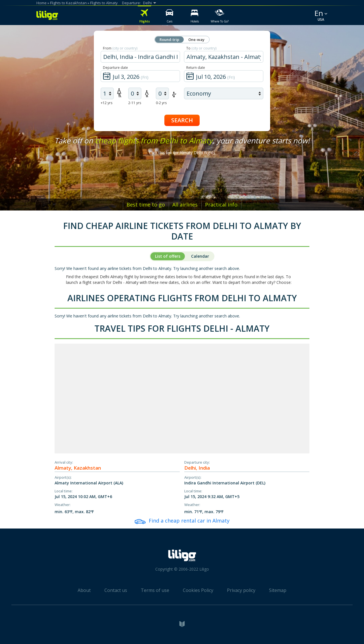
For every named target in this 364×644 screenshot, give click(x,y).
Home (42, 3)
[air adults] (107, 93)
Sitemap (278, 590)
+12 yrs (106, 103)
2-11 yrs (135, 103)
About (84, 590)
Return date (196, 68)
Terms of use (155, 590)
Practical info (221, 205)
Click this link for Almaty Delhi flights (182, 153)
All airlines (185, 205)
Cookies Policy (198, 590)
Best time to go (146, 205)
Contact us (116, 590)
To (201, 48)
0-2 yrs (161, 103)
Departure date (115, 68)
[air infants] (162, 93)
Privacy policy (241, 590)
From (120, 48)
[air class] (224, 93)
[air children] (135, 93)
